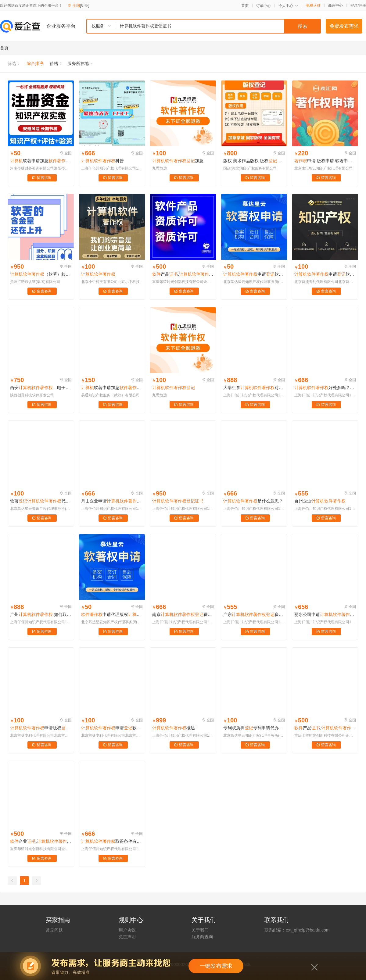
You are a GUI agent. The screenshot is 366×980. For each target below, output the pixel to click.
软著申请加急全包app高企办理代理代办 (112, 388)
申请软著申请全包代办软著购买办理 (112, 728)
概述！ (176, 728)
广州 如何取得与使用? (41, 614)
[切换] (85, 5)
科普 (102, 161)
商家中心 (335, 5)
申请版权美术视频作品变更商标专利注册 (41, 728)
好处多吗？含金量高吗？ (325, 388)
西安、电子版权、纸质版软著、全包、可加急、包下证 (41, 388)
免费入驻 (313, 5)
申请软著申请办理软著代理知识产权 (325, 274)
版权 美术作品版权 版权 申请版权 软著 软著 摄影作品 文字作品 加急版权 (254, 161)
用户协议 (127, 930)
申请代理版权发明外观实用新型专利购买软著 (112, 614)
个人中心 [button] (288, 6)
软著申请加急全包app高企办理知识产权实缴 (41, 161)
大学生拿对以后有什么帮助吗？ (254, 388)
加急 (178, 161)
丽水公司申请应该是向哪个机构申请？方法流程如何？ (325, 614)
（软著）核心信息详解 (41, 274)
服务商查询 (202, 937)
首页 (245, 6)
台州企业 (320, 501)
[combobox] (203, 26)
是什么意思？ (253, 501)
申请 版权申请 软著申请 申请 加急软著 (325, 161)
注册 (362, 5)
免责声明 (127, 937)
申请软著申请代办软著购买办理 (254, 274)
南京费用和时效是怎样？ (183, 614)
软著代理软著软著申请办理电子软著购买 (41, 501)
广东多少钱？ (254, 614)
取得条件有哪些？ (112, 841)
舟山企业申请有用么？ (112, 501)
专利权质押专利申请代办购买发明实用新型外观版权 (254, 728)
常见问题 (54, 930)
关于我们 (200, 930)
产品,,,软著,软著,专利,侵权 (183, 274)
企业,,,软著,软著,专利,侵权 (41, 841)
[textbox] (218, 26)
